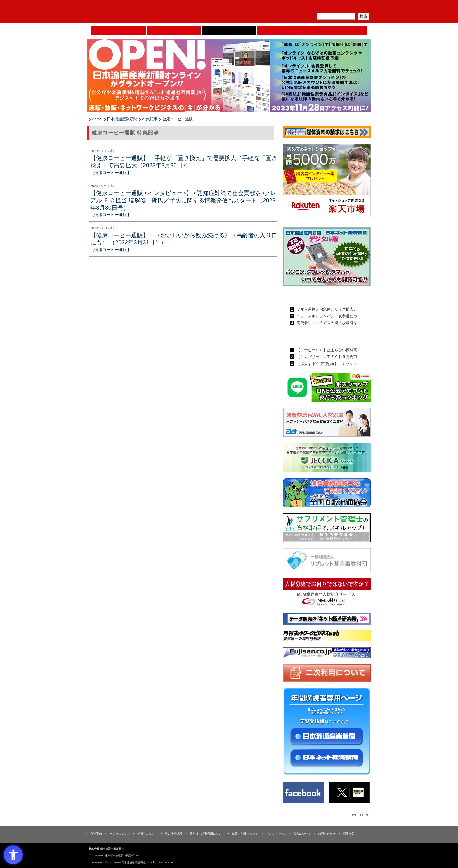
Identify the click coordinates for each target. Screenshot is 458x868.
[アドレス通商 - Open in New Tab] (327, 423)
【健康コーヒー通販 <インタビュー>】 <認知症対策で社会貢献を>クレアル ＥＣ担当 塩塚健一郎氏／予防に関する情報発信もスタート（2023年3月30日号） (183, 200)
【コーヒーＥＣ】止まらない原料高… (328, 350)
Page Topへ (358, 815)
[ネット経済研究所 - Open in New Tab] (327, 620)
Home (119, 30)
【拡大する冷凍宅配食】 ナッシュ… (328, 364)
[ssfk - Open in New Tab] (327, 529)
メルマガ (302, 7)
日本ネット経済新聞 (284, 30)
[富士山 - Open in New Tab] (327, 654)
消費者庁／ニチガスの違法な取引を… (328, 323)
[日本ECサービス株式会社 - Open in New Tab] (327, 388)
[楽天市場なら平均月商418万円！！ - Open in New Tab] (327, 181)
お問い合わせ (327, 834)
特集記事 (150, 119)
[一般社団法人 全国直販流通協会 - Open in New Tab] (327, 494)
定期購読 (329, 7)
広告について (302, 834)
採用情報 (349, 834)
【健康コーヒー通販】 (111, 173)
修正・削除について (245, 834)
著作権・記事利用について (207, 834)
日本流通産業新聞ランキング (317, 296)
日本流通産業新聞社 (130, 12)
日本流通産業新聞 (229, 30)
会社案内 (96, 834)
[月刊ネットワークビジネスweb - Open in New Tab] (327, 637)
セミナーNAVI (174, 30)
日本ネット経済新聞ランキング (319, 336)
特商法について (147, 834)
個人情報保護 (174, 834)
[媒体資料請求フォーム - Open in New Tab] (327, 133)
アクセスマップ (119, 834)
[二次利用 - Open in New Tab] (327, 674)
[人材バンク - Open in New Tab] (327, 593)
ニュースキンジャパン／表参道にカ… (328, 316)
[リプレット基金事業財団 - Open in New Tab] (327, 561)
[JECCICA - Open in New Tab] (327, 459)
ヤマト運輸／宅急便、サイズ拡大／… (328, 309)
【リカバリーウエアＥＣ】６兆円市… (328, 357)
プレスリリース (276, 834)
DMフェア (340, 30)
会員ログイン (357, 7)
